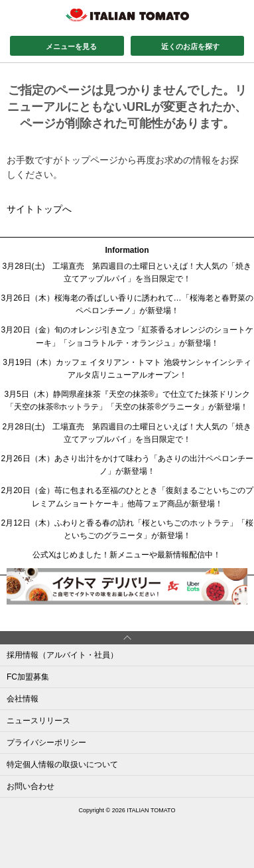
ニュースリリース (38, 721)
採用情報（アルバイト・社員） (62, 655)
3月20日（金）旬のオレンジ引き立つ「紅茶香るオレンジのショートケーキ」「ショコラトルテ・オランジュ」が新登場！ (127, 336)
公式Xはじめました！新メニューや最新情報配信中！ (127, 555)
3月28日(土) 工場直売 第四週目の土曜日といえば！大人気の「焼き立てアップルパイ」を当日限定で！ (127, 272)
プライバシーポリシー (46, 743)
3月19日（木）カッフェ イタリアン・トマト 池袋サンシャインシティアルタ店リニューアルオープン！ (127, 369)
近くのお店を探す (190, 46)
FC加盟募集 (28, 677)
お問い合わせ (31, 786)
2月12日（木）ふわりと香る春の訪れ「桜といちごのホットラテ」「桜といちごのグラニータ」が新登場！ (127, 529)
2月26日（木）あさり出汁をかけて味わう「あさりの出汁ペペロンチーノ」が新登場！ (127, 465)
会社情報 (23, 699)
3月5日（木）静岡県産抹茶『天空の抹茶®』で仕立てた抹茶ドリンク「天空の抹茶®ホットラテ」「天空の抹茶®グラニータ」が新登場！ (127, 400)
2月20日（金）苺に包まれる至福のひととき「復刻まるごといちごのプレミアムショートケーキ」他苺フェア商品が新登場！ (127, 497)
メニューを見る (71, 46)
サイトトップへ (39, 209)
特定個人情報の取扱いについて (62, 764)
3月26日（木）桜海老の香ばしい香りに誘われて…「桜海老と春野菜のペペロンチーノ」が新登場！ (127, 304)
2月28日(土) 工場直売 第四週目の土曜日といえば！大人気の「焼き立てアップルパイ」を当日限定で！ (127, 433)
